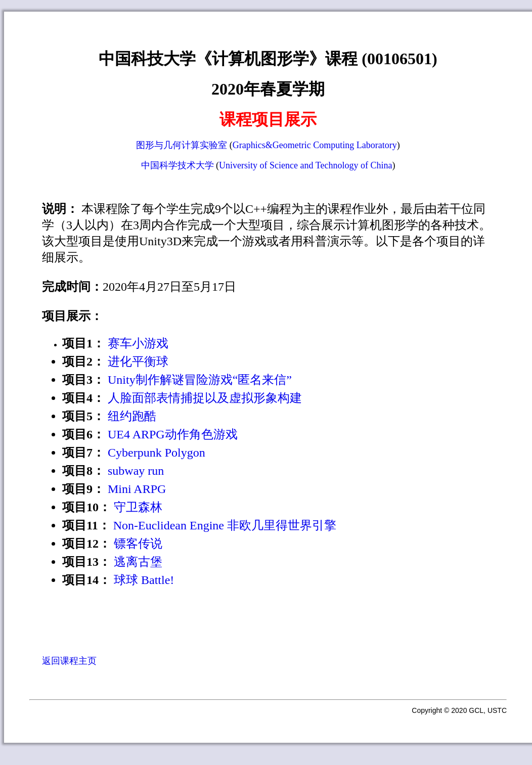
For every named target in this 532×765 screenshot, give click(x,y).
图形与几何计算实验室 (182, 145)
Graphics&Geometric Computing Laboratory (315, 145)
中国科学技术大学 (178, 165)
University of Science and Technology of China (305, 165)
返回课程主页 (69, 661)
